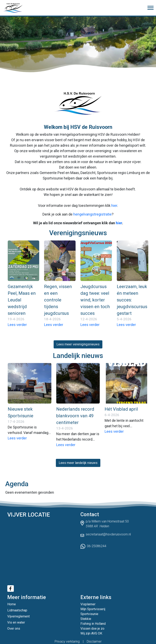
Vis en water (16, 622)
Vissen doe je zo (92, 629)
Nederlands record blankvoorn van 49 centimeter (75, 416)
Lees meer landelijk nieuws (78, 463)
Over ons (14, 629)
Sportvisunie (89, 614)
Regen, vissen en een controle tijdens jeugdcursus (58, 300)
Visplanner (88, 604)
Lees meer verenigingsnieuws (78, 344)
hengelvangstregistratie (93, 214)
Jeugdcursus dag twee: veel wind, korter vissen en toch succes (95, 300)
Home (12, 604)
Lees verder (17, 325)
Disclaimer (94, 641)
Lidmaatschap (17, 610)
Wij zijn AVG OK (91, 633)
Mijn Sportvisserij (93, 609)
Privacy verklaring (67, 641)
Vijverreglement (18, 616)
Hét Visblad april (121, 409)
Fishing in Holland (93, 624)
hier (114, 206)
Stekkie (86, 619)
